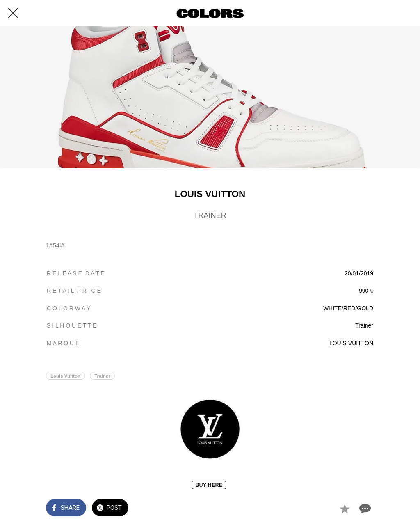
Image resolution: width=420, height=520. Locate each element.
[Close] (13, 13)
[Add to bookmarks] (345, 509)
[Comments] (364, 509)
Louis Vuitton (65, 376)
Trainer (102, 376)
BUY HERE (209, 485)
